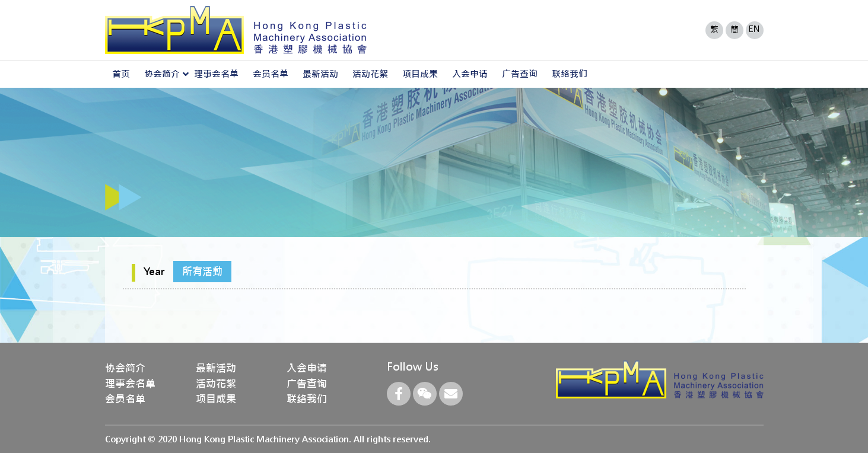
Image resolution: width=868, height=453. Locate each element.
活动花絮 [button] (370, 74)
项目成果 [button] (420, 74)
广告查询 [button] (520, 74)
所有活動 (202, 272)
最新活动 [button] (320, 74)
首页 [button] (121, 74)
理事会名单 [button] (216, 74)
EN (754, 29)
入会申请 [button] (470, 74)
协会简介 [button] (162, 74)
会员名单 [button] (271, 74)
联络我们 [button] (570, 74)
